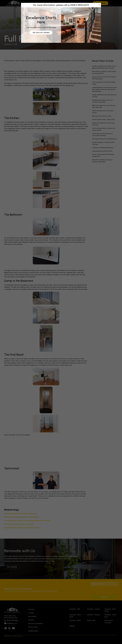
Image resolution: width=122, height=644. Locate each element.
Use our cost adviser (41, 33)
